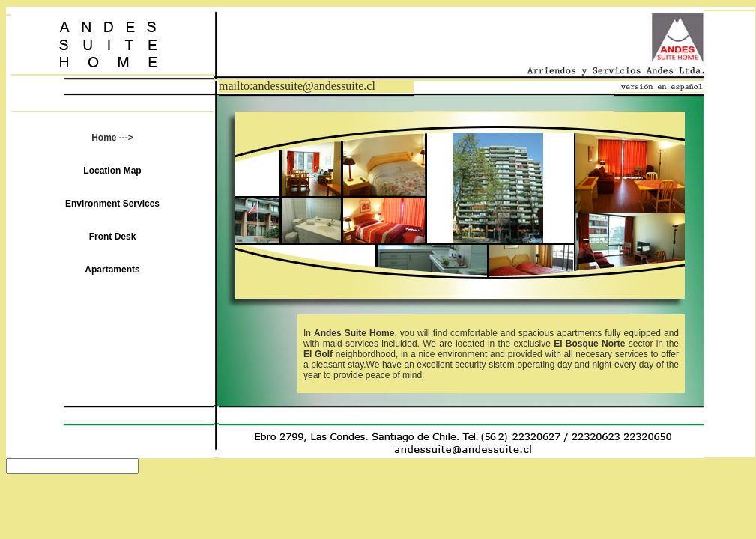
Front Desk (113, 237)
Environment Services (112, 204)
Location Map (112, 171)
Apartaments (112, 269)
